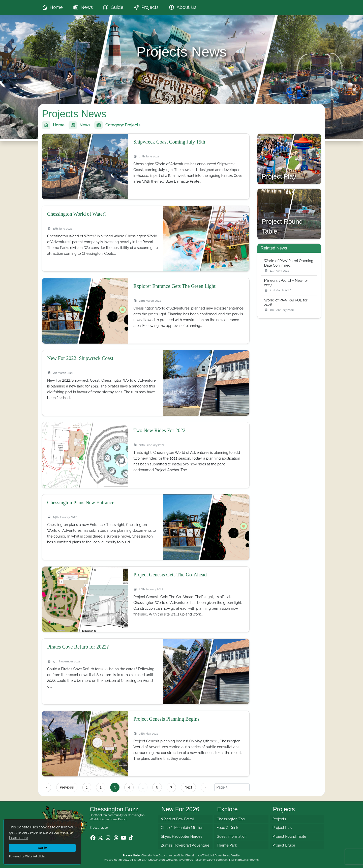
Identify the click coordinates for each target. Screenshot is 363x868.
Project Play (282, 828)
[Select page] (232, 787)
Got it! (42, 848)
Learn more (19, 838)
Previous (67, 787)
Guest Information (232, 836)
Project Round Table (289, 836)
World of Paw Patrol (177, 819)
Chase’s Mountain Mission (182, 828)
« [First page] (47, 787)
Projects (279, 819)
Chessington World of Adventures (207, 855)
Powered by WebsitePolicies (27, 856)
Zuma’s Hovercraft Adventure (185, 845)
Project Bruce (284, 845)
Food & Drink (227, 828)
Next (188, 787)
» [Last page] (205, 787)
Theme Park (227, 845)
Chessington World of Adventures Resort (175, 860)
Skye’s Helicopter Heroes (181, 836)
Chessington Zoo (231, 819)
